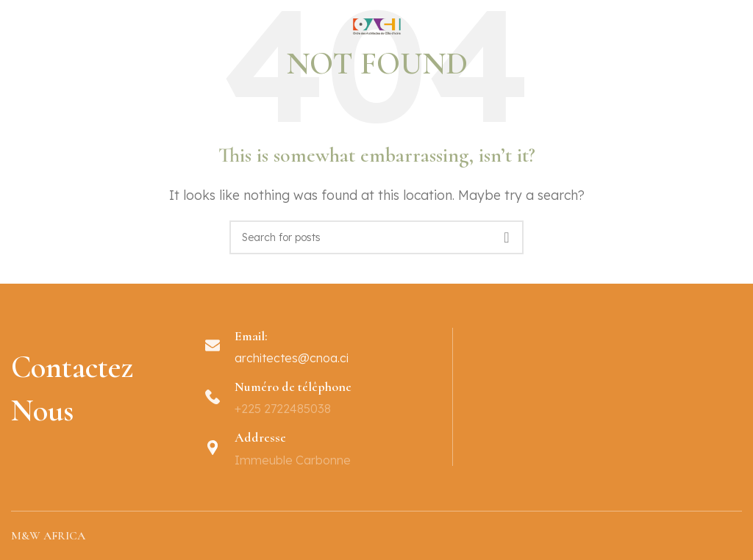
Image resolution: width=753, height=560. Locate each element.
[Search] (376, 237)
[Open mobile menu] (14, 33)
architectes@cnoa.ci (292, 358)
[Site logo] (376, 32)
